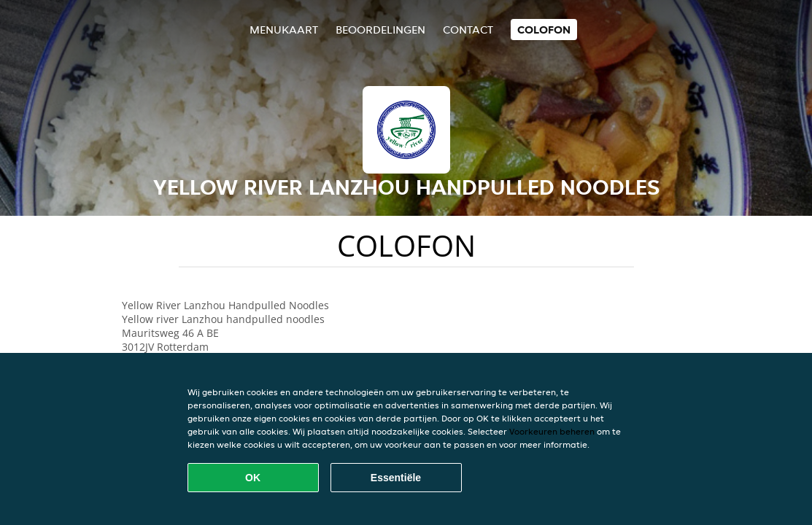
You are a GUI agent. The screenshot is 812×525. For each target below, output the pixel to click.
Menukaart (284, 30)
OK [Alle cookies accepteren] (253, 478)
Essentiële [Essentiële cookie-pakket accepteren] (396, 478)
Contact (468, 30)
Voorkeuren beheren (552, 431)
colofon (544, 30)
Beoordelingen (380, 30)
